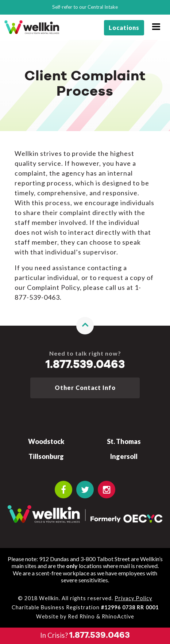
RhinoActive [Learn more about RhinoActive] (118, 616)
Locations (124, 28)
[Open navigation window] (156, 27)
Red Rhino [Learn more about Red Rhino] (81, 616)
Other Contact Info (85, 388)
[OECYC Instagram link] (107, 490)
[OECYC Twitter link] (85, 490)
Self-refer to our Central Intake (85, 7)
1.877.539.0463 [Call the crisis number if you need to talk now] (85, 365)
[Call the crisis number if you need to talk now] (85, 636)
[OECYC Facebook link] (63, 490)
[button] (85, 326)
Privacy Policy (133, 598)
